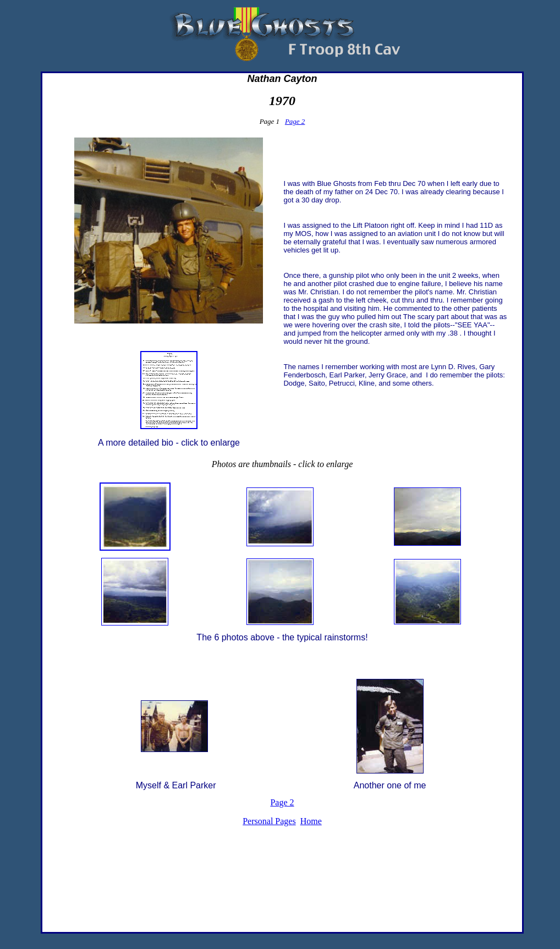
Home (311, 821)
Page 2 (295, 121)
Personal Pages (269, 821)
